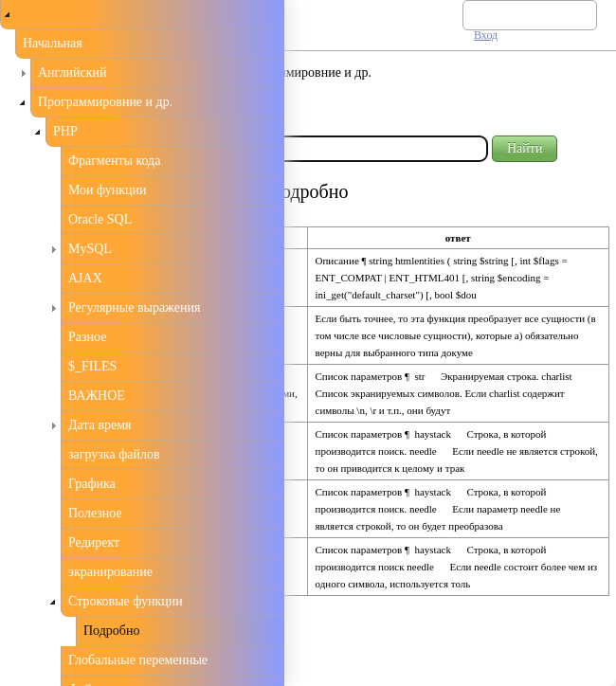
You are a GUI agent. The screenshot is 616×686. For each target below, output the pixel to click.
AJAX (85, 278)
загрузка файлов (114, 454)
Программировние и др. (105, 102)
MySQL (90, 249)
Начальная (53, 43)
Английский (72, 72)
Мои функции (108, 190)
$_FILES (92, 366)
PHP (65, 131)
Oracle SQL (100, 219)
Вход (486, 35)
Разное (87, 337)
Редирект (94, 542)
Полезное (95, 513)
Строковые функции (126, 601)
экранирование (110, 572)
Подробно (111, 631)
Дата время (100, 425)
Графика (92, 484)
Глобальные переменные (138, 660)
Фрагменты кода (114, 161)
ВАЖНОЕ (97, 396)
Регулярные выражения (134, 307)
